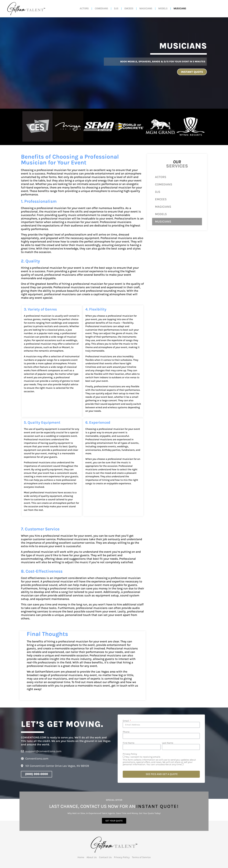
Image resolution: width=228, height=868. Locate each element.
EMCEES (129, 9)
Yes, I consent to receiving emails (161, 760)
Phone (126, 731)
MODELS (163, 9)
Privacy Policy (130, 753)
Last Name (168, 742)
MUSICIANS (180, 9)
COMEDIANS (101, 9)
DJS (116, 9)
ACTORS (84, 9)
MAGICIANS (146, 9)
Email (126, 720)
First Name (129, 742)
